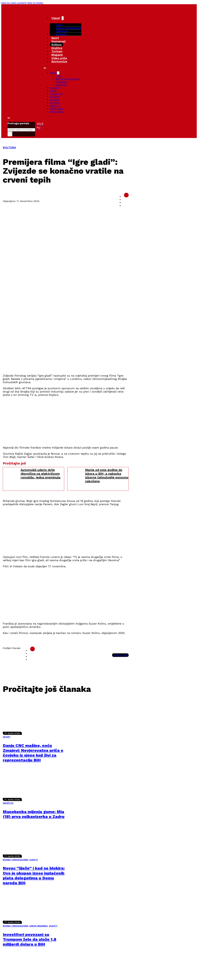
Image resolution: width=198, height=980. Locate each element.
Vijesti (56, 18)
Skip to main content (14, 3)
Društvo (57, 48)
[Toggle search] (9, 118)
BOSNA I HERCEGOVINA (15, 860)
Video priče (59, 58)
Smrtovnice (59, 61)
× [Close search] (10, 134)
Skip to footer (35, 3)
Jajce (59, 76)
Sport (55, 38)
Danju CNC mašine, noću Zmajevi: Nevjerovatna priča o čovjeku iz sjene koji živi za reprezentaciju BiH (33, 753)
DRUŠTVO (8, 803)
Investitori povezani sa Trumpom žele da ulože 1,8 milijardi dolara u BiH (30, 939)
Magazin (57, 55)
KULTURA (9, 147)
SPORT (7, 737)
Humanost (58, 41)
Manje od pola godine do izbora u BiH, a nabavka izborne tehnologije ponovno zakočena (107, 475)
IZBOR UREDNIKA (38, 926)
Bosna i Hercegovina (69, 28)
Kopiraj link (120, 655)
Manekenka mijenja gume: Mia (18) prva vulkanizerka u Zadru (34, 814)
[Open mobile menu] (45, 68)
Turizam (57, 51)
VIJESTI (34, 860)
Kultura (56, 45)
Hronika (54, 88)
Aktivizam (62, 31)
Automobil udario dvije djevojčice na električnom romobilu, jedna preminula (41, 474)
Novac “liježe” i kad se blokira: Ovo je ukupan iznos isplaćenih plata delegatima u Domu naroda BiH (34, 875)
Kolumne (61, 34)
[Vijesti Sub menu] (63, 18)
